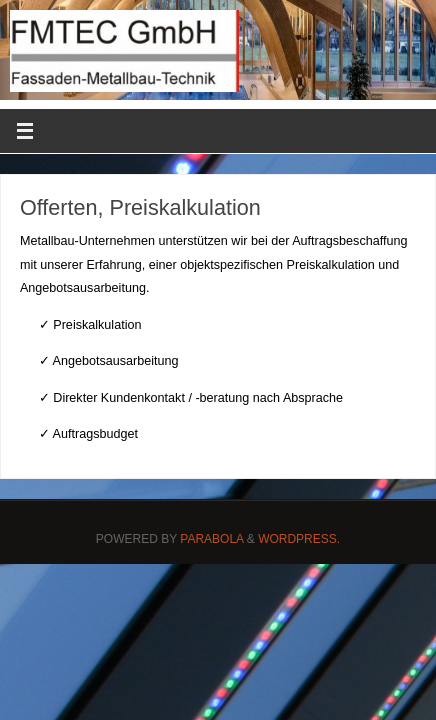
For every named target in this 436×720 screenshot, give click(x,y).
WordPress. (299, 539)
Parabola (211, 539)
